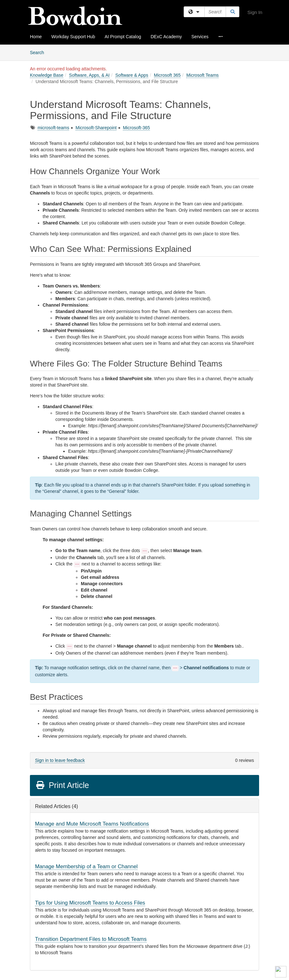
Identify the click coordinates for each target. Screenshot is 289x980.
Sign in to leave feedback (60, 760)
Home (36, 37)
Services (200, 37)
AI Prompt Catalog (123, 37)
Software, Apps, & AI (89, 75)
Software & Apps (132, 75)
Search (39, 52)
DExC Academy (166, 37)
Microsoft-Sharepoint (96, 128)
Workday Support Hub (73, 37)
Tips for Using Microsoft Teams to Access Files (90, 903)
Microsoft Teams (202, 75)
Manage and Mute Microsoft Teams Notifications (92, 824)
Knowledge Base (47, 75)
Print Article (62, 785)
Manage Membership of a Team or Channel (86, 866)
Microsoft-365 (136, 128)
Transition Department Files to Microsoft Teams (91, 939)
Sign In (255, 12)
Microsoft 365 (167, 75)
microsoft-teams (53, 128)
